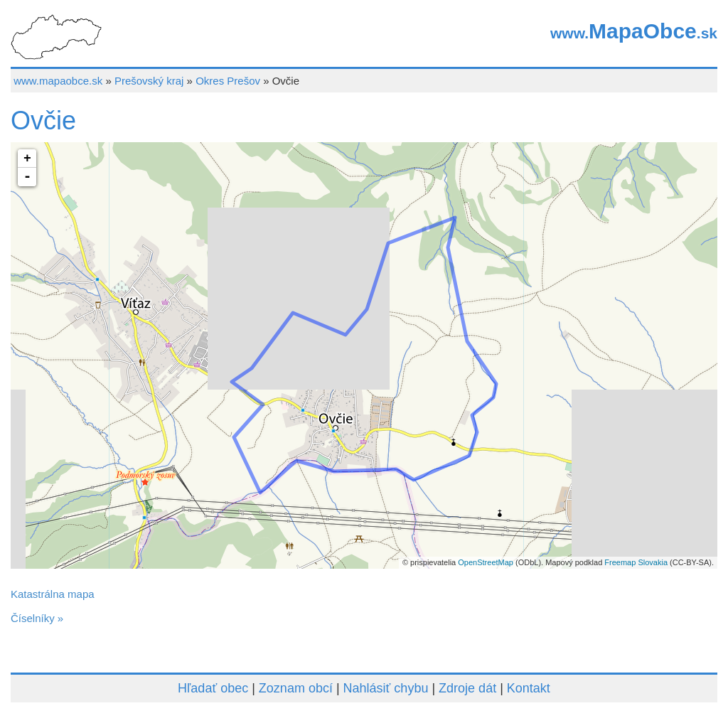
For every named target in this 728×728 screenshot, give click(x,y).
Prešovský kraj (149, 81)
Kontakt (529, 688)
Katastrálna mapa (53, 594)
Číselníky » (37, 618)
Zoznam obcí (296, 688)
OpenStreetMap (486, 562)
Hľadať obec (213, 688)
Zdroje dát (467, 688)
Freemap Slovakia (636, 562)
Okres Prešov (228, 81)
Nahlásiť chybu (386, 688)
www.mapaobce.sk (58, 81)
